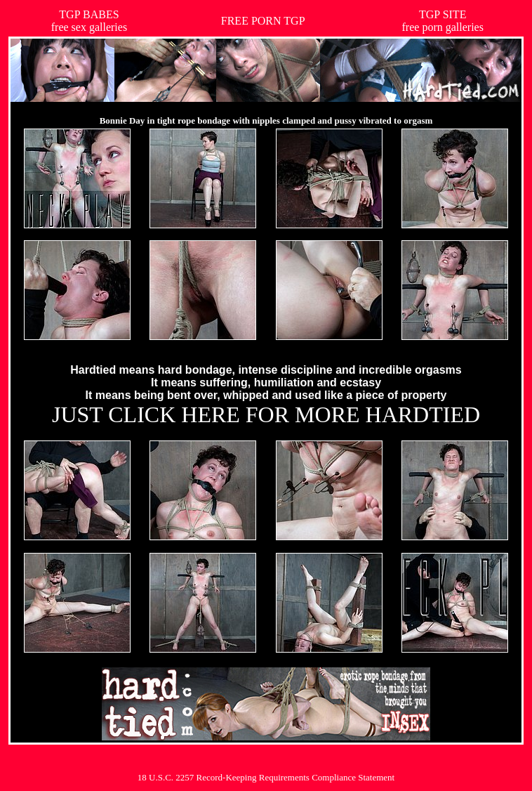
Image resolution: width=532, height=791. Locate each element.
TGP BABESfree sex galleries (89, 21)
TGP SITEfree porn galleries (443, 21)
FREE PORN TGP (263, 21)
